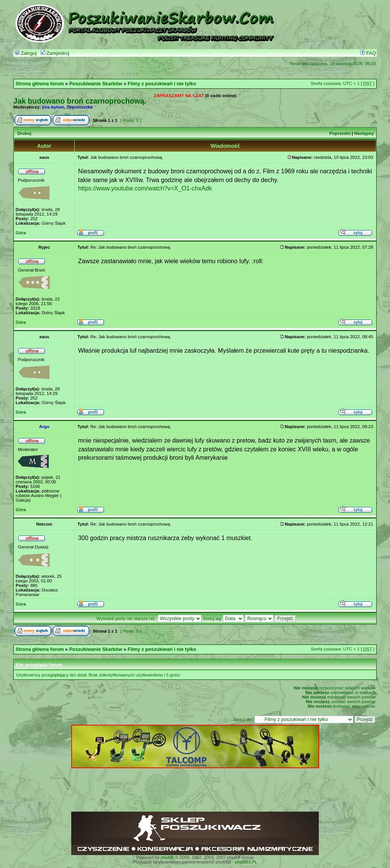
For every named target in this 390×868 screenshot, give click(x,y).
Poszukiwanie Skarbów (96, 84)
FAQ (368, 53)
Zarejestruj (55, 53)
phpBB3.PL (246, 862)
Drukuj (24, 133)
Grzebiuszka (80, 107)
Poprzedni (340, 133)
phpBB (167, 857)
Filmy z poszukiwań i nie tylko (162, 84)
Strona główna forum (40, 84)
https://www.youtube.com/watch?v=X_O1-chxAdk (145, 188)
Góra (21, 233)
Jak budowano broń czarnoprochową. (80, 101)
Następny (364, 133)
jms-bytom (53, 107)
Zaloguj (26, 53)
